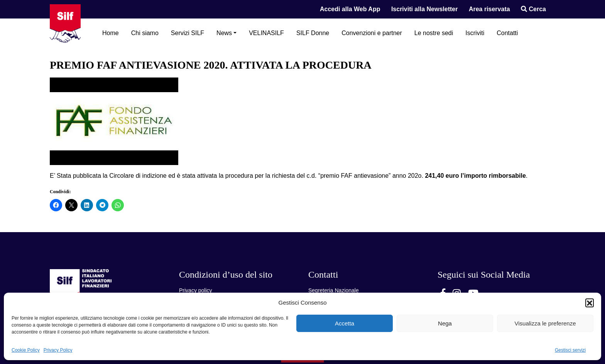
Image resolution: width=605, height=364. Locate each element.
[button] (590, 303)
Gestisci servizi (570, 350)
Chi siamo (145, 33)
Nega (445, 323)
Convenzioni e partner (372, 33)
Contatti (507, 33)
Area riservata (489, 9)
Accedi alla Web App (350, 9)
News (224, 33)
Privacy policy (196, 290)
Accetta (345, 323)
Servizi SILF (188, 33)
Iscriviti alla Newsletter (425, 9)
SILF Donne (313, 33)
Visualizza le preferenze (545, 323)
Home (111, 33)
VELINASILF (266, 33)
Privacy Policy (58, 350)
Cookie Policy (26, 350)
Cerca (533, 9)
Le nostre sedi (434, 33)
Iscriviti (475, 33)
